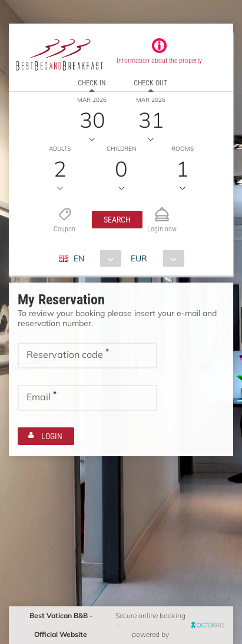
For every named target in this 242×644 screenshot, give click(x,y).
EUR (139, 258)
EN (79, 258)
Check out (150, 83)
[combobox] (95, 258)
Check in (92, 83)
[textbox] (87, 356)
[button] (117, 220)
